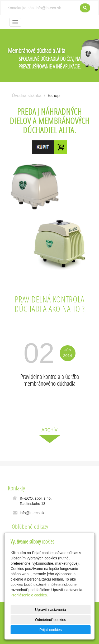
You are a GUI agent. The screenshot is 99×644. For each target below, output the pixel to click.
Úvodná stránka (27, 96)
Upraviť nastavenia (51, 610)
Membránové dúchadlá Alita (37, 50)
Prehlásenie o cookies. (29, 595)
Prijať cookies (51, 630)
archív (49, 430)
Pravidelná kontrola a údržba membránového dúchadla (50, 380)
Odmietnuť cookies (51, 620)
